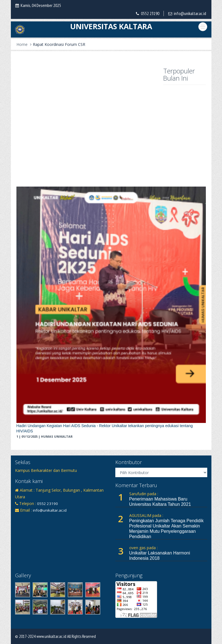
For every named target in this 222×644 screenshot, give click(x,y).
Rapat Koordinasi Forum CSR (59, 44)
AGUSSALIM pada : (146, 515)
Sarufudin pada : (144, 494)
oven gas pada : (143, 548)
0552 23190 (150, 13)
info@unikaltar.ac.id (190, 13)
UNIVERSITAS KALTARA (111, 26)
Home (22, 44)
